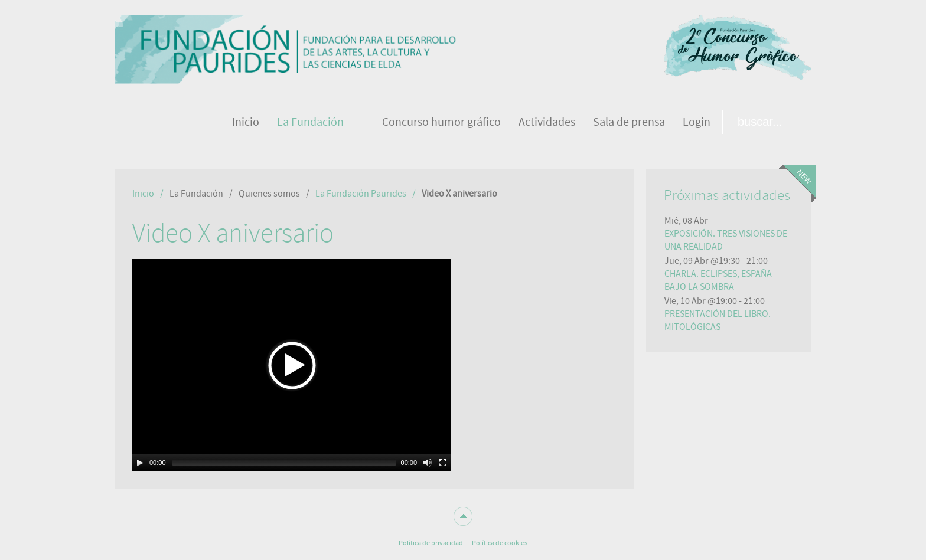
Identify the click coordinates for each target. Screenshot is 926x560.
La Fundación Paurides (361, 194)
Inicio (143, 194)
